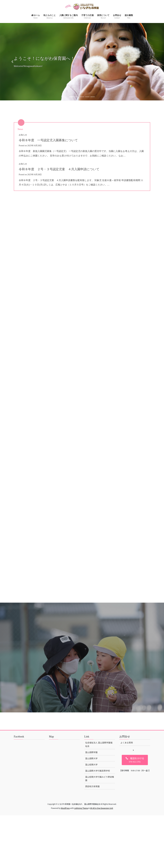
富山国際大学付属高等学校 (98, 819)
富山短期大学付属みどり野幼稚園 (100, 827)
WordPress (65, 857)
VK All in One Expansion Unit (102, 857)
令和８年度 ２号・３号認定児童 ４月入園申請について (65, 169)
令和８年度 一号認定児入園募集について (53, 140)
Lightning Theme (81, 857)
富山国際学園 (91, 801)
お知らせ (23, 135)
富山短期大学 (91, 813)
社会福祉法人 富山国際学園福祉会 (99, 793)
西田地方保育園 (92, 835)
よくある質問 (127, 791)
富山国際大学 (91, 807)
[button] (12, 62)
